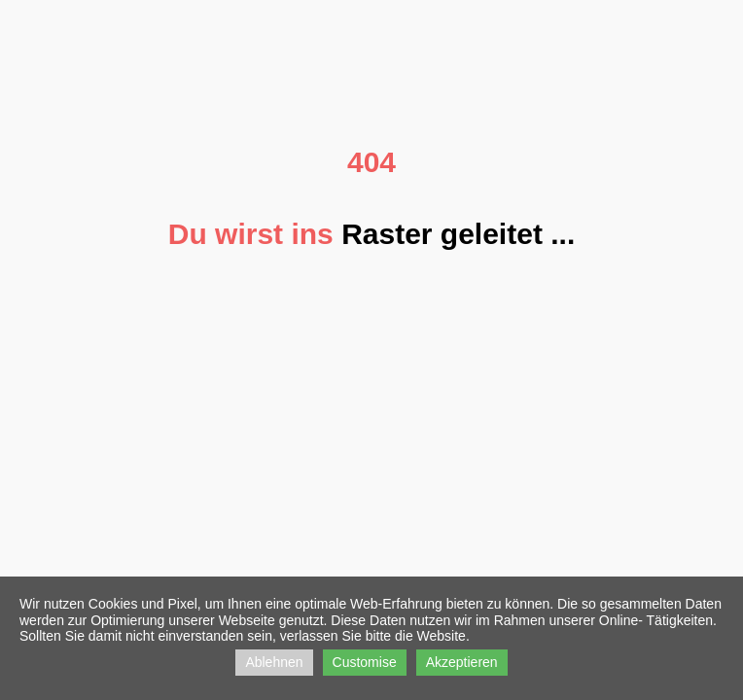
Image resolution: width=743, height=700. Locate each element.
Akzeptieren (462, 662)
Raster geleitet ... (458, 234)
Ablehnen (274, 662)
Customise (365, 662)
